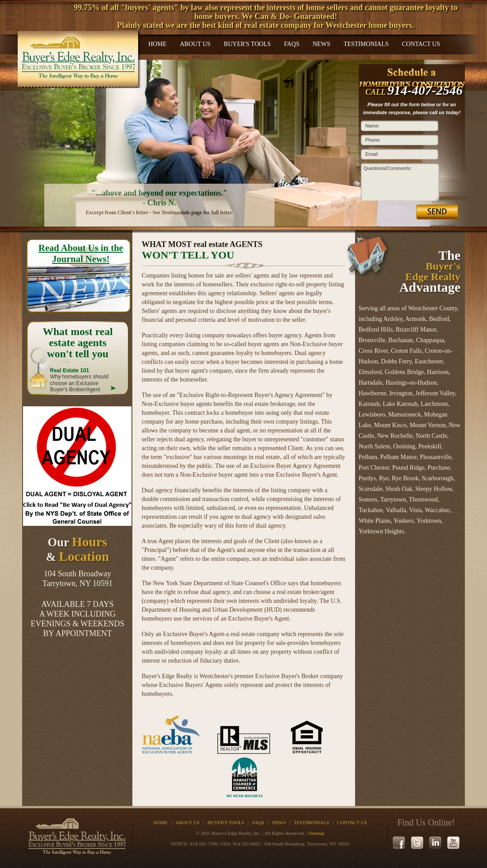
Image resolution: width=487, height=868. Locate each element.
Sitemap (316, 833)
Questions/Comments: (388, 168)
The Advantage (430, 271)
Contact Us (421, 44)
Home (157, 44)
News (321, 44)
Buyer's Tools (247, 44)
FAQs (292, 44)
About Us (195, 44)
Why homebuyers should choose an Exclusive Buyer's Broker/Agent (79, 380)
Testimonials (366, 44)
